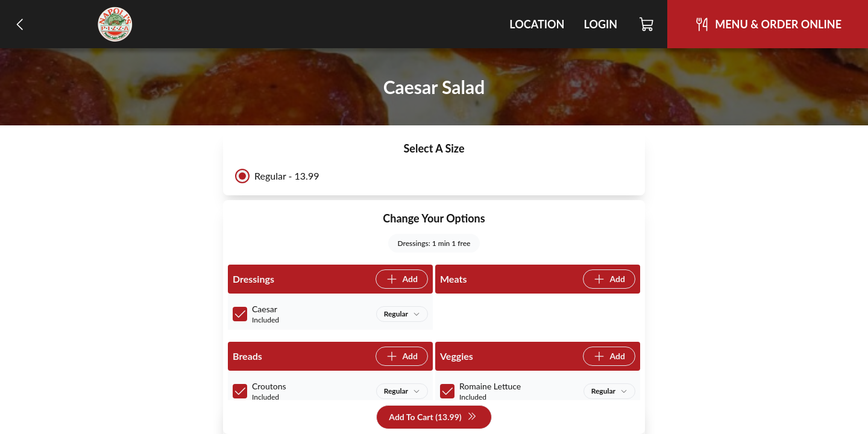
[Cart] (647, 24)
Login (600, 24)
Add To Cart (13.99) (432, 417)
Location (537, 24)
